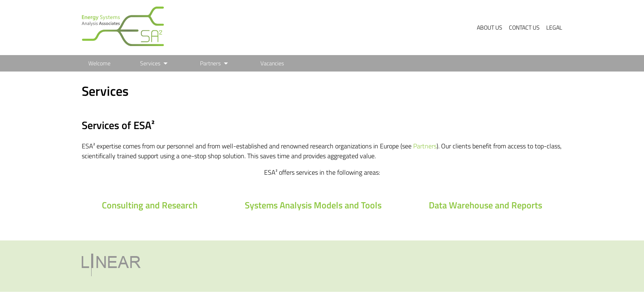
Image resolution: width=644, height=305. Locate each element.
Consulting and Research (150, 205)
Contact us (524, 28)
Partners (210, 63)
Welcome (99, 63)
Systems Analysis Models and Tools (313, 205)
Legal (554, 28)
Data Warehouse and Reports (485, 205)
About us (490, 28)
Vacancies (272, 63)
